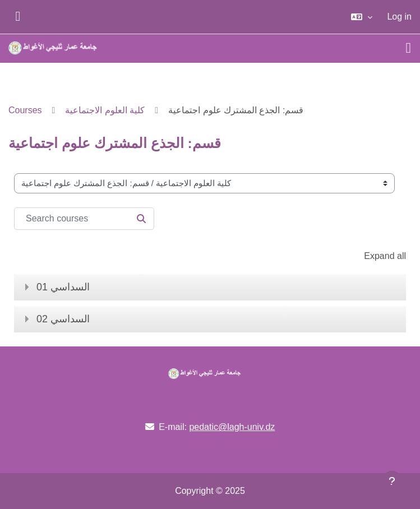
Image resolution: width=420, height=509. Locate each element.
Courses (25, 110)
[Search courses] (84, 219)
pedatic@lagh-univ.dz (232, 427)
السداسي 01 (63, 287)
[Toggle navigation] (409, 48)
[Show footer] (392, 481)
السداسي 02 (63, 319)
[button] (362, 17)
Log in (399, 17)
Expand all (385, 256)
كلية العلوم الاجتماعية (105, 110)
